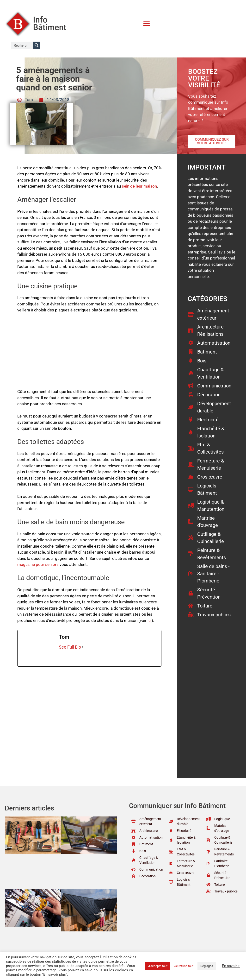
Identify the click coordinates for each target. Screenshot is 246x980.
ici (150, 620)
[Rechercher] (37, 45)
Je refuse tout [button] (184, 966)
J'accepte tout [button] (158, 966)
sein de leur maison (139, 186)
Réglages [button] (207, 966)
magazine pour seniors (38, 564)
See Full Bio (70, 647)
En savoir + (231, 966)
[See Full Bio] (83, 647)
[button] (147, 24)
